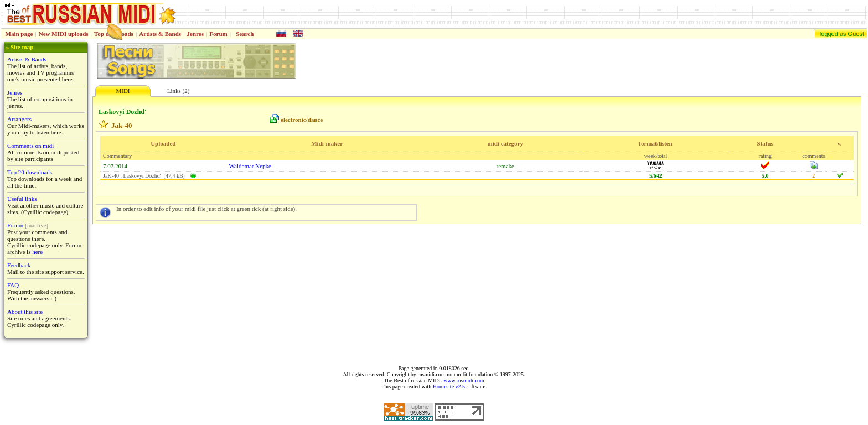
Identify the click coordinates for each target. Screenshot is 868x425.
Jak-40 (122, 125)
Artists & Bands (160, 34)
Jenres (195, 34)
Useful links (22, 199)
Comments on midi (30, 146)
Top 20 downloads (30, 172)
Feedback (19, 265)
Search (245, 34)
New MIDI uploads (64, 34)
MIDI (123, 91)
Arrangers (19, 119)
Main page (19, 34)
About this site (25, 312)
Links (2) (179, 91)
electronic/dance (302, 120)
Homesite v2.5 (449, 387)
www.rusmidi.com (464, 380)
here (37, 252)
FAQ (13, 285)
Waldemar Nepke (250, 166)
